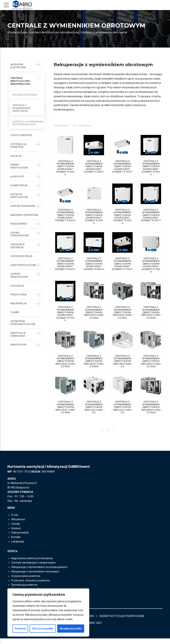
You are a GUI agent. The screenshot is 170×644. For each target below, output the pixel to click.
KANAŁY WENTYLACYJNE (19, 166)
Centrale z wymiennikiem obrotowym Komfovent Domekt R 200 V (65, 168)
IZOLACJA (16, 156)
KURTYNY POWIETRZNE (23, 206)
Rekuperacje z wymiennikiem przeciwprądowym (40, 573)
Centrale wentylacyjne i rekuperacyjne (54, 33)
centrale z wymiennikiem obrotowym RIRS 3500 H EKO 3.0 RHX (151, 361)
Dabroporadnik (20, 538)
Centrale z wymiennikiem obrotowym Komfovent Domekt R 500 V (65, 264)
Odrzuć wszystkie (43, 629)
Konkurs (16, 534)
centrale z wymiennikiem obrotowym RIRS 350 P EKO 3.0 (122, 361)
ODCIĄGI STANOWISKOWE (20, 234)
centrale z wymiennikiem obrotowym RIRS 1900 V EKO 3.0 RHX (151, 313)
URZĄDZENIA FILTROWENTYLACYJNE (23, 323)
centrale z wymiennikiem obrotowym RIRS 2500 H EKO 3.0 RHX (65, 361)
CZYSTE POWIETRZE (21, 135)
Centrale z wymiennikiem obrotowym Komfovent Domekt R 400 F (65, 215)
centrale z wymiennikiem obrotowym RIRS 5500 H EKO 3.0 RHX (151, 410)
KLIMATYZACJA (19, 185)
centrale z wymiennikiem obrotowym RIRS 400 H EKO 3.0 (94, 410)
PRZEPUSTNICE (19, 295)
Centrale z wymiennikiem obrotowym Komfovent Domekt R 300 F (122, 166)
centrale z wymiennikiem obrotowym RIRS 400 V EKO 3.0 (122, 410)
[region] (48, 613)
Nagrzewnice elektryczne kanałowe (32, 564)
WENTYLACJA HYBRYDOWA (18, 334)
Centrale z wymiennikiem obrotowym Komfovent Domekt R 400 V (122, 216)
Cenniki (16, 529)
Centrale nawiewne (25, 95)
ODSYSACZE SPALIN (21, 256)
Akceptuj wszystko (71, 629)
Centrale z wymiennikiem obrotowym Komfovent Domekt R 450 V (151, 215)
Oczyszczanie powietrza (26, 582)
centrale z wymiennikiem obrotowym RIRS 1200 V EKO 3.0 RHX (94, 313)
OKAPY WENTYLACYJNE (23, 265)
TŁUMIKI (15, 312)
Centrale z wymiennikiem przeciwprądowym (28, 123)
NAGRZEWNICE (19, 224)
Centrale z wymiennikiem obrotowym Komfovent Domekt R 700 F (122, 264)
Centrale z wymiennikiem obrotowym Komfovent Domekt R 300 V (151, 168)
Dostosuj (20, 629)
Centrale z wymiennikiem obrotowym (21, 108)
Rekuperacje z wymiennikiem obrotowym (36, 577)
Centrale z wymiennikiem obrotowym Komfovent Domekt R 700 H (151, 265)
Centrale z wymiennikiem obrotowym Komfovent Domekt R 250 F (94, 166)
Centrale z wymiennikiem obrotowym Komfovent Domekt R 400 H (94, 216)
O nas (15, 520)
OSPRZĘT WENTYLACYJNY (19, 275)
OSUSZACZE (17, 286)
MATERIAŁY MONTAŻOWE (24, 215)
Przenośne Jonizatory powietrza (31, 586)
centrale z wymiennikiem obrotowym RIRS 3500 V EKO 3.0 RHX (65, 410)
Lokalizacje (18, 547)
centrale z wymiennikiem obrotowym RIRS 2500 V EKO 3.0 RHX (94, 361)
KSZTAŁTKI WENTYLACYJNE (19, 196)
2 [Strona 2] (108, 436)
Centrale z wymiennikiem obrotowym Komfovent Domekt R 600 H (94, 264)
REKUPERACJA (18, 303)
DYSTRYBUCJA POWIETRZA (18, 146)
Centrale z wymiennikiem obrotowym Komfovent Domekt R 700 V (65, 314)
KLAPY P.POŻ (17, 177)
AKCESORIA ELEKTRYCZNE (18, 66)
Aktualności (18, 525)
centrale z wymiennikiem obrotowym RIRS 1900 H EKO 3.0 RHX (122, 313)
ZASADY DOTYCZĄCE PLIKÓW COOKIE (122, 621)
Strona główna (17, 33)
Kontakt (16, 543)
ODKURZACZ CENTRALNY (17, 246)
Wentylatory (19, 345)
